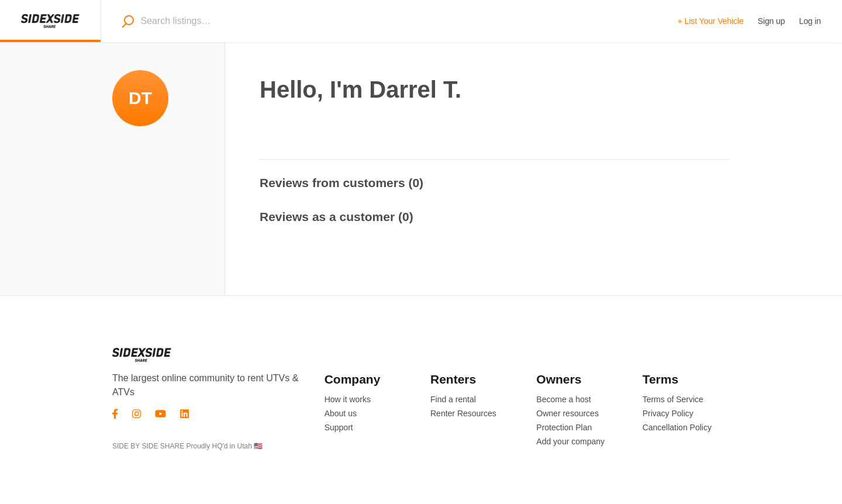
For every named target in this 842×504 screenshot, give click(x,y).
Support (339, 427)
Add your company (570, 441)
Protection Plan (564, 427)
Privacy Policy (668, 413)
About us (341, 413)
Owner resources (567, 413)
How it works (348, 399)
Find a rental (453, 399)
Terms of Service (673, 399)
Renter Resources (463, 413)
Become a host (563, 399)
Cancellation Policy (677, 427)
